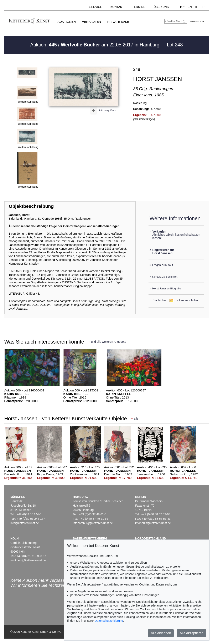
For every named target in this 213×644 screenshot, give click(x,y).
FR (202, 7)
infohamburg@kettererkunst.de (93, 523)
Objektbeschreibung (31, 206)
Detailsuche (197, 22)
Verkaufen (92, 22)
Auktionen (67, 22)
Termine (139, 7)
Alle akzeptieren (192, 633)
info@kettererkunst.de (25, 523)
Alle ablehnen (161, 633)
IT (196, 7)
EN (190, 7)
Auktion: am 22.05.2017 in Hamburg (95, 45)
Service (96, 7)
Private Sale (118, 22)
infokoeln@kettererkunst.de (28, 560)
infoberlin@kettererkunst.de (153, 523)
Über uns (161, 7)
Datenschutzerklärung (109, 621)
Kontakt (117, 7)
